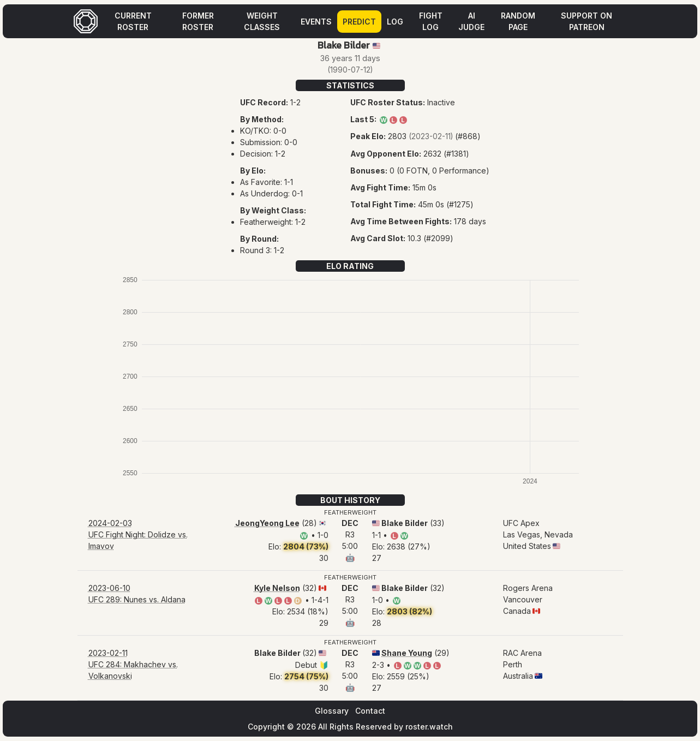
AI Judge (471, 21)
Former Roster (198, 21)
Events (316, 22)
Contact (370, 711)
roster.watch (429, 727)
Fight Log (431, 21)
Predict (359, 22)
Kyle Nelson (277, 588)
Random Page (518, 21)
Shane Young (407, 653)
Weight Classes (262, 21)
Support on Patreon (587, 21)
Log (395, 22)
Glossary (332, 711)
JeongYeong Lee (267, 523)
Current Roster (133, 21)
